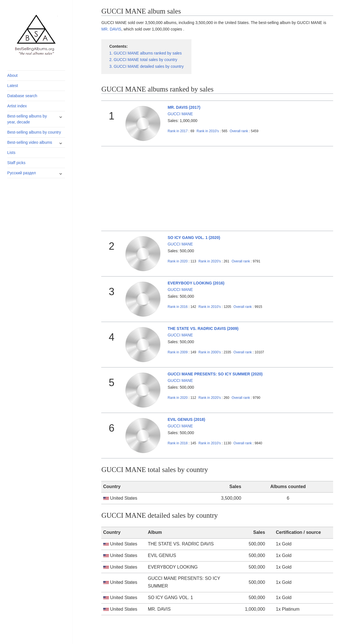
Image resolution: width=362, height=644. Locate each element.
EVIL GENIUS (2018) (187, 419)
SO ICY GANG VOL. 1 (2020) (194, 238)
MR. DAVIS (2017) (184, 107)
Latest (13, 86)
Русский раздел (22, 173)
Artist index (17, 106)
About (13, 75)
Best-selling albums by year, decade (27, 119)
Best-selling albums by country (34, 132)
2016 (178, 307)
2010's (208, 131)
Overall (239, 131)
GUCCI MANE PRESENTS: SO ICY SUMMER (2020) (215, 374)
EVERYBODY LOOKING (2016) (196, 283)
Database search (22, 96)
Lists (11, 153)
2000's (210, 352)
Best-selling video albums (30, 142)
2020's (210, 261)
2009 (178, 352)
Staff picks (16, 163)
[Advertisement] (217, 189)
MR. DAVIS (111, 29)
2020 (178, 261)
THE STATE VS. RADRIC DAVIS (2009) (203, 328)
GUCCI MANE (180, 114)
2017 (178, 131)
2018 (178, 443)
